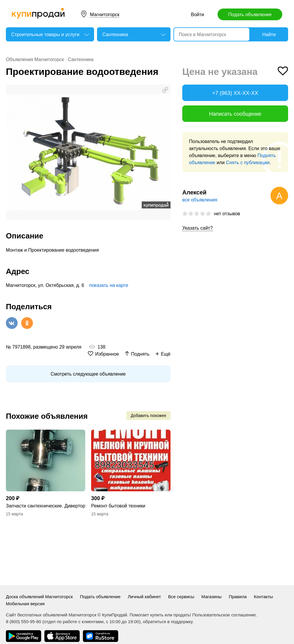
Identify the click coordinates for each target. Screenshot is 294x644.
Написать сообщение (235, 114)
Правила (238, 597)
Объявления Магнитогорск (35, 59)
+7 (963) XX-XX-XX (235, 93)
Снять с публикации (248, 163)
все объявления (200, 200)
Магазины (212, 597)
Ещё (166, 354)
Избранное (107, 354)
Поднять (140, 354)
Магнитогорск (105, 15)
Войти (197, 15)
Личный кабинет (145, 597)
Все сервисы (181, 597)
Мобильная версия (25, 604)
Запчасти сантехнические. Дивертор (46, 506)
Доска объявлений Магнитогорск (39, 597)
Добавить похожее (148, 416)
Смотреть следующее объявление (88, 374)
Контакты (264, 597)
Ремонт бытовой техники (118, 506)
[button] (165, 90)
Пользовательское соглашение (224, 615)
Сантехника (81, 59)
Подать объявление (250, 15)
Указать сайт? (198, 228)
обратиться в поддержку (168, 622)
